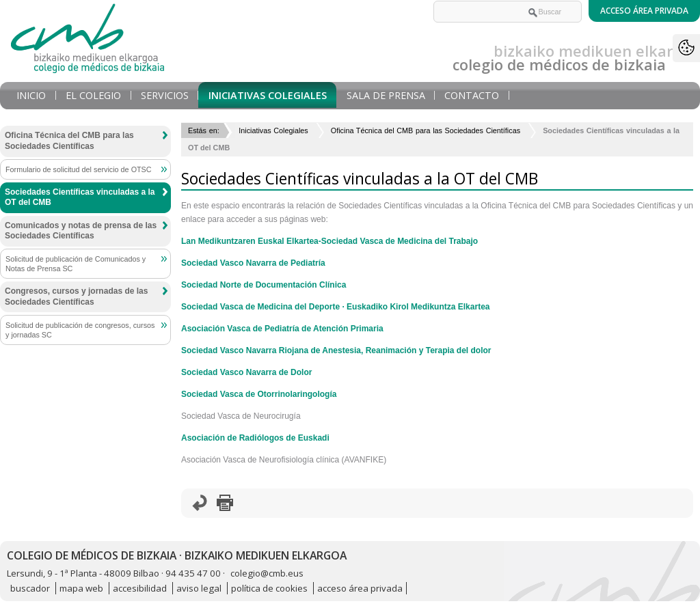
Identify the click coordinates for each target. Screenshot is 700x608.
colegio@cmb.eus (267, 573)
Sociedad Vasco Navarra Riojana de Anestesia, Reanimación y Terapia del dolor (336, 350)
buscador (30, 588)
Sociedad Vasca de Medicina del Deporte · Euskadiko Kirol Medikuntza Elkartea (335, 307)
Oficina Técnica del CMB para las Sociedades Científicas (426, 130)
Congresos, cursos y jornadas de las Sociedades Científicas (76, 296)
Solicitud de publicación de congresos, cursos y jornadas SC (80, 330)
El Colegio (93, 95)
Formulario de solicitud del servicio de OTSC (79, 169)
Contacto (472, 95)
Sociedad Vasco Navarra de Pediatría (253, 263)
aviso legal (199, 588)
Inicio (31, 95)
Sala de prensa (386, 95)
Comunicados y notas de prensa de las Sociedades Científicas (81, 231)
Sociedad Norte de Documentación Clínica (264, 285)
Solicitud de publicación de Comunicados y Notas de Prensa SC (76, 264)
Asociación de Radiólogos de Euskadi (255, 438)
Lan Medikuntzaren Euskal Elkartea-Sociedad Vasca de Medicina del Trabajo (329, 241)
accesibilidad (140, 588)
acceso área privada (360, 588)
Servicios (165, 95)
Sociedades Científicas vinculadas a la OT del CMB (80, 197)
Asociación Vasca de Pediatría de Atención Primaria (282, 329)
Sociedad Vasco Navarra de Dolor (246, 372)
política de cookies (269, 588)
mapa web (81, 588)
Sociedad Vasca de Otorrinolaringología (259, 394)
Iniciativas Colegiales (268, 95)
